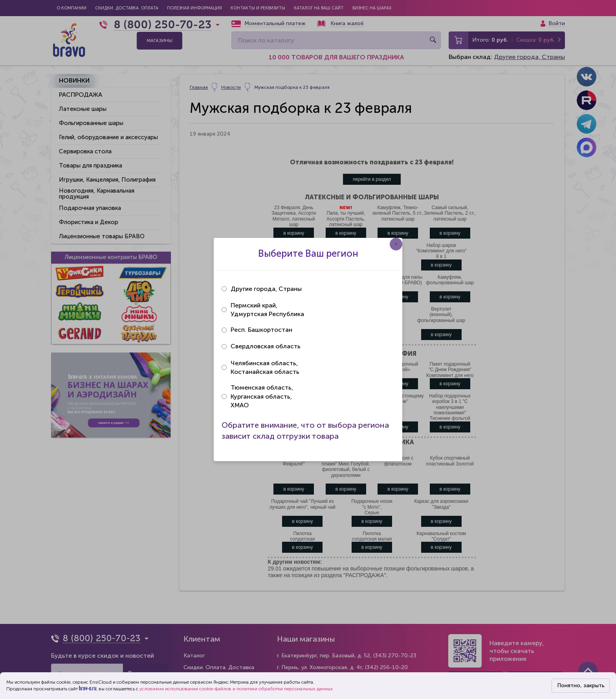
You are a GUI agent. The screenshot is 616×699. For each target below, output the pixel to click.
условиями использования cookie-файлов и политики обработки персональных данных (236, 689)
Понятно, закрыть (581, 685)
